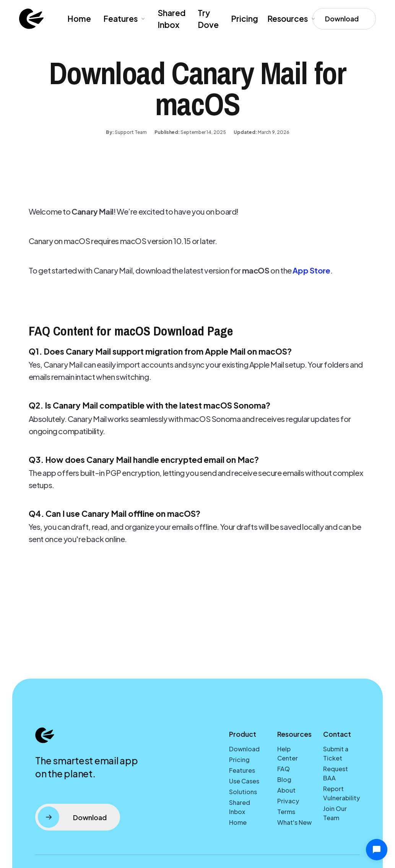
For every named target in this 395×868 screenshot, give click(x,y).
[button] (124, 19)
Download (244, 749)
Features (242, 770)
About (286, 790)
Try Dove (208, 19)
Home (79, 19)
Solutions (243, 792)
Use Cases (244, 781)
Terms (286, 812)
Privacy (288, 801)
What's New (294, 822)
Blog (284, 779)
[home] (31, 19)
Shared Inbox (171, 19)
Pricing (245, 19)
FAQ (284, 769)
